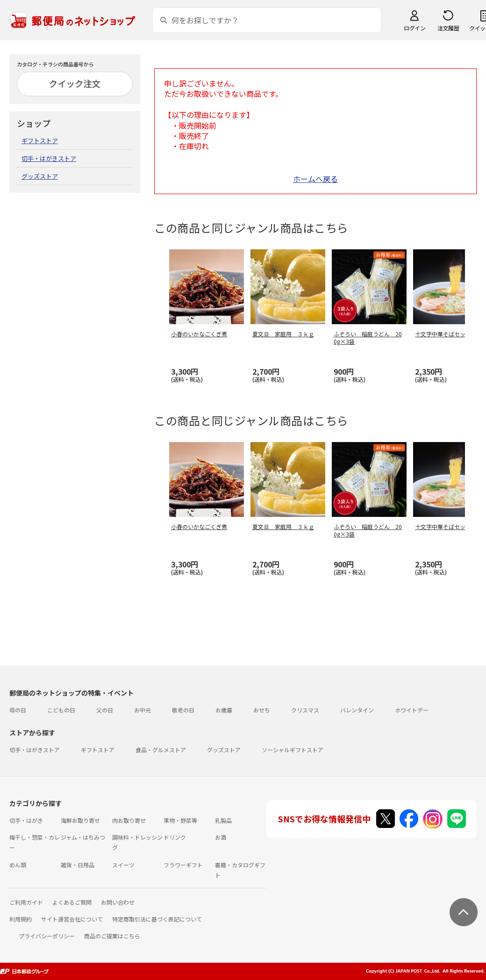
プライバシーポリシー (47, 936)
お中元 (143, 710)
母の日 (18, 710)
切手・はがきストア (49, 158)
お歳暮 (224, 710)
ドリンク (175, 837)
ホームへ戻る (315, 179)
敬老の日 (183, 710)
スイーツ (123, 865)
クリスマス (305, 710)
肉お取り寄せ (129, 820)
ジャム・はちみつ (83, 837)
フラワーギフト (183, 865)
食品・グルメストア (161, 750)
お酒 (221, 837)
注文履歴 (448, 28)
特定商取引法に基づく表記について (157, 919)
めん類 (18, 865)
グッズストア (40, 176)
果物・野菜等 (180, 820)
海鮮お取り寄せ (80, 820)
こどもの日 (61, 710)
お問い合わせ (118, 902)
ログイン (415, 28)
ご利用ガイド (26, 902)
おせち (262, 710)
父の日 (105, 710)
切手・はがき (26, 820)
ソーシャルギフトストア (293, 750)
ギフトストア (40, 141)
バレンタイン (357, 710)
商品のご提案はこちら (112, 936)
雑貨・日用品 (78, 865)
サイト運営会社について (72, 919)
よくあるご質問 (72, 902)
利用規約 (21, 919)
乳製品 (223, 820)
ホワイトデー (412, 710)
